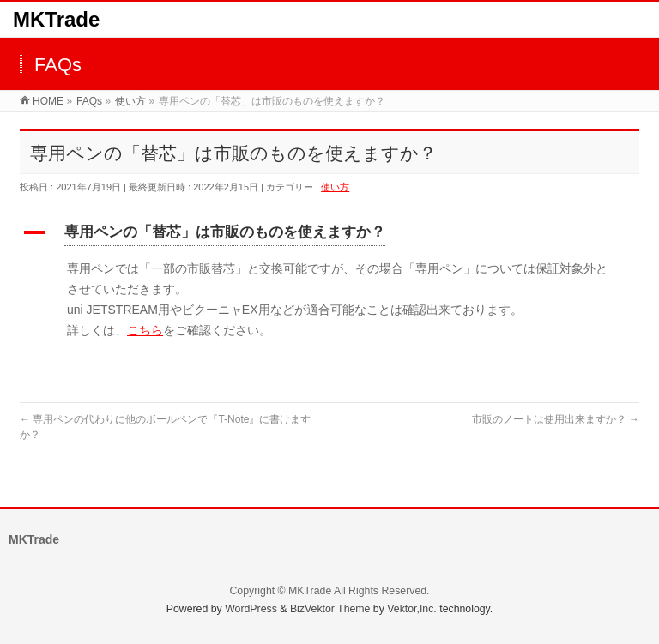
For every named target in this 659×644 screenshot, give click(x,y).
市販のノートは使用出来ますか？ (556, 419)
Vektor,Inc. (412, 609)
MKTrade (56, 19)
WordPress (251, 609)
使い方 (335, 187)
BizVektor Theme (330, 609)
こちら (145, 330)
